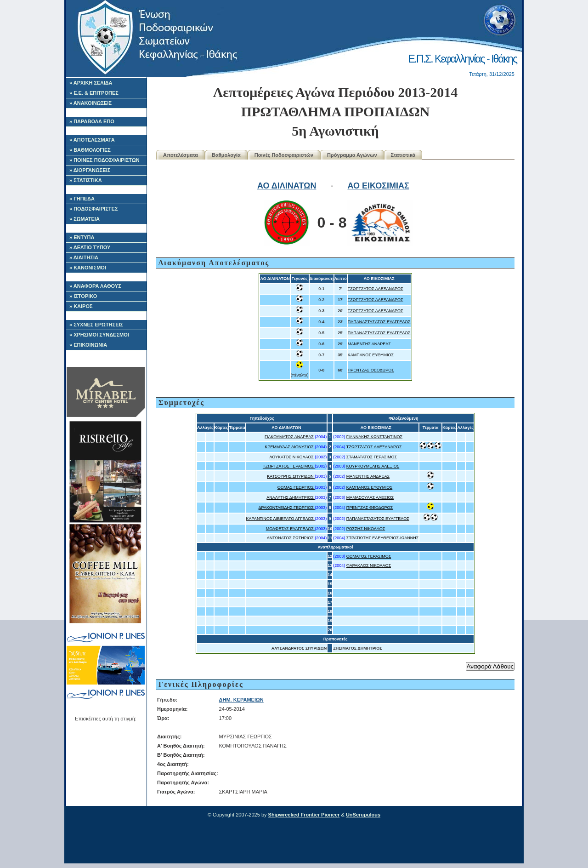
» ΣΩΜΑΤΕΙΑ (85, 219)
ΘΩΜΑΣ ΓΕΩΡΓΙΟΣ (296, 487)
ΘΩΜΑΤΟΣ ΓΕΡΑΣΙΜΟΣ (369, 556)
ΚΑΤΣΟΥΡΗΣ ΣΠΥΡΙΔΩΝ (291, 476)
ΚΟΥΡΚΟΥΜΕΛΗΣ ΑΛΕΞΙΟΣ (373, 466)
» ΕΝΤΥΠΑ (82, 237)
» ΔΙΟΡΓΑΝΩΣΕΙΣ (90, 170)
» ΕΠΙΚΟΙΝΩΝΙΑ (88, 345)
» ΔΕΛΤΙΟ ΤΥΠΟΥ (90, 247)
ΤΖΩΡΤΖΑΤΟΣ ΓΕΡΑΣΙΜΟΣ (289, 466)
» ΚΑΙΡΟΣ (81, 306)
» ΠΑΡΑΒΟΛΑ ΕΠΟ (92, 121)
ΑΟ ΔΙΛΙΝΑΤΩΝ (287, 186)
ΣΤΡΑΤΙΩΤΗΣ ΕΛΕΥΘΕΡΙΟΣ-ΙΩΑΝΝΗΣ (382, 538)
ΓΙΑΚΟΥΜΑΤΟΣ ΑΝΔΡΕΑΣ (289, 437)
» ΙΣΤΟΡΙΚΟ (83, 296)
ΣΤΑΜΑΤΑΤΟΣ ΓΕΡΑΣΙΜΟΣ (372, 457)
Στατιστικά (403, 155)
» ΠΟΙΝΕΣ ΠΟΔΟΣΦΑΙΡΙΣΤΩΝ (105, 160)
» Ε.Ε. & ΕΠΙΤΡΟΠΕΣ (94, 93)
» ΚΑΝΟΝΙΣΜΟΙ (88, 268)
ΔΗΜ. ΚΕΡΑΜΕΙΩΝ (241, 700)
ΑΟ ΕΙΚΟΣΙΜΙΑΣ (378, 186)
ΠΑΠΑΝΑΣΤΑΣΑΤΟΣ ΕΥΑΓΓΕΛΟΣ (379, 322)
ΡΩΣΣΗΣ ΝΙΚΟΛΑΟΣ (366, 529)
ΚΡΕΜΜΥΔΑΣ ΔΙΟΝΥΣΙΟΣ (290, 447)
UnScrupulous (363, 815)
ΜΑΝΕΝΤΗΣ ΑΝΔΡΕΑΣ (369, 344)
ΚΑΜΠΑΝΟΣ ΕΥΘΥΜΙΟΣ (371, 355)
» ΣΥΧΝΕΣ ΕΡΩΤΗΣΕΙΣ (96, 325)
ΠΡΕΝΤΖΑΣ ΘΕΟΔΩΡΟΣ (371, 370)
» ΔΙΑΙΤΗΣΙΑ (84, 257)
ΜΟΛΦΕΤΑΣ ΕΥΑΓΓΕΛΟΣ (291, 529)
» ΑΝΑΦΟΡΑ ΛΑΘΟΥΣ (95, 286)
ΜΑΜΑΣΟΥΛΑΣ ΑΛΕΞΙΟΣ (370, 497)
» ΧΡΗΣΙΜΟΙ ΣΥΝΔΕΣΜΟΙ (99, 335)
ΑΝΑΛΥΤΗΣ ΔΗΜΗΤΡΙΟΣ (291, 497)
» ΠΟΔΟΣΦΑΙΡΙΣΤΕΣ (94, 209)
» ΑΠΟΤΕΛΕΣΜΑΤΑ (92, 140)
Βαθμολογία (226, 155)
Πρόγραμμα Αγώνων (352, 155)
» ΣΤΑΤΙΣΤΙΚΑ (86, 180)
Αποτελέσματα (181, 155)
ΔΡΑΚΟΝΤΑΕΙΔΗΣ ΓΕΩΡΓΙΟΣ (287, 508)
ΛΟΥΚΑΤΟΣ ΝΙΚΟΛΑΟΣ (292, 457)
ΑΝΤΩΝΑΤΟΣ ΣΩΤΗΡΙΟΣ (291, 538)
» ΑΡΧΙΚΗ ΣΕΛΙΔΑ (91, 83)
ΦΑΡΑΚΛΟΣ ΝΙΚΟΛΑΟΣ (369, 565)
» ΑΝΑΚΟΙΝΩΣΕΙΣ (90, 103)
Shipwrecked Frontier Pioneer (304, 815)
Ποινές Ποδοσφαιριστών (284, 155)
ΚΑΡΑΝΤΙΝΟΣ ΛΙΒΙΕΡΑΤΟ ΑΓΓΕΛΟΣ (281, 519)
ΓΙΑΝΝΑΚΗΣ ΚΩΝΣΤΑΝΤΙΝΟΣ (374, 437)
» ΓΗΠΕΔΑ (82, 199)
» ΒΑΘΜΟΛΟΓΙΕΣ (90, 150)
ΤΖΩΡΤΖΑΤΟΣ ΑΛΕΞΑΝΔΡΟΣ (376, 289)
